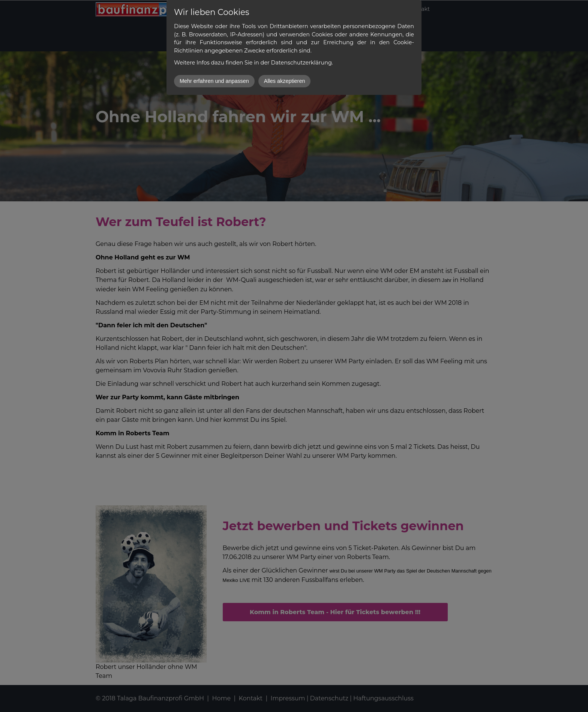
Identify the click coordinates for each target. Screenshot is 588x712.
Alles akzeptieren (285, 81)
